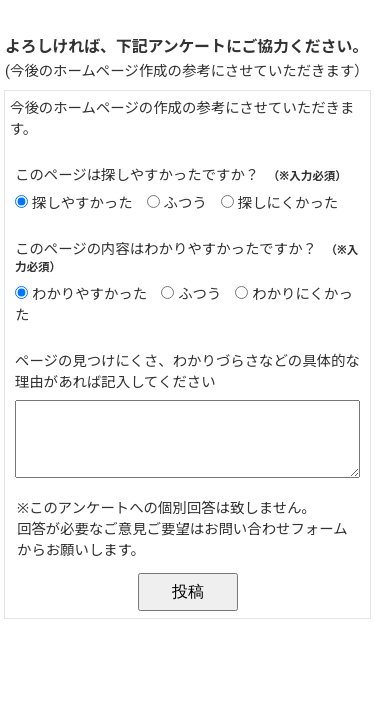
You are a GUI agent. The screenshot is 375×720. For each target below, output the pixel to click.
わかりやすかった (89, 294)
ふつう (185, 203)
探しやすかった (82, 203)
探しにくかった (288, 203)
